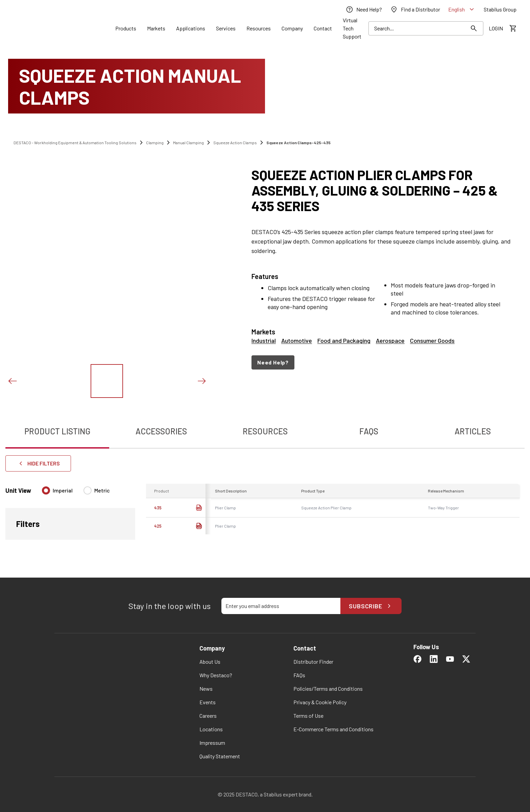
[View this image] (107, 381)
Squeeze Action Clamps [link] (235, 143)
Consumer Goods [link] (432, 340)
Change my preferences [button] (330, 788)
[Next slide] (201, 381)
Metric (102, 490)
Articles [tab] (473, 431)
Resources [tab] (265, 431)
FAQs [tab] (369, 431)
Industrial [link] (264, 340)
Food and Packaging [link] (344, 340)
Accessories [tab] (161, 431)
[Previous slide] (12, 381)
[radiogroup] (76, 493)
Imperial (63, 490)
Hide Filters (38, 463)
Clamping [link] (155, 143)
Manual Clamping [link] (188, 143)
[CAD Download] (199, 508)
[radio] (46, 490)
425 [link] (158, 526)
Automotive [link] (297, 340)
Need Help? (273, 362)
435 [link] (158, 508)
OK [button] (290, 788)
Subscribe (371, 606)
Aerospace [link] (390, 340)
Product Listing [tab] (57, 431)
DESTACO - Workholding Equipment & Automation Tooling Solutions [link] (75, 143)
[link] (364, 9)
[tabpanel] (265, 508)
